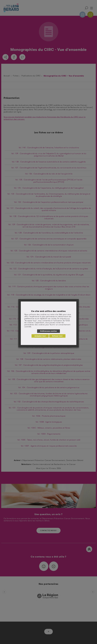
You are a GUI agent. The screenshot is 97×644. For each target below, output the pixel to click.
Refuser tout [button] (57, 336)
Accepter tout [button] (40, 336)
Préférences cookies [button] (48, 331)
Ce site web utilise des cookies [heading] (48, 311)
